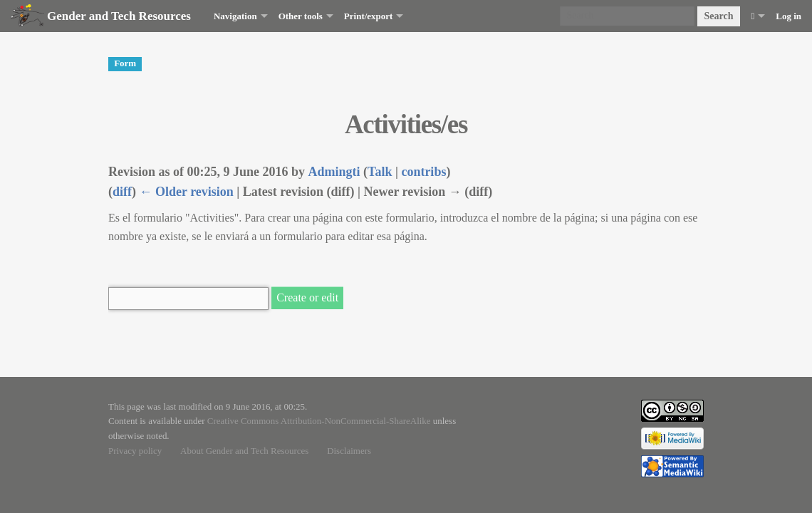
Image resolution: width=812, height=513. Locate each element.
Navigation (235, 16)
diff (122, 192)
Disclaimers (349, 451)
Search (719, 16)
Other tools (301, 16)
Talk (380, 172)
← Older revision (187, 192)
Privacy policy (135, 451)
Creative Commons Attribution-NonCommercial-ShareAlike (319, 421)
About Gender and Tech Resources (244, 451)
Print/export (369, 16)
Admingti (334, 172)
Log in (788, 16)
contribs (423, 172)
